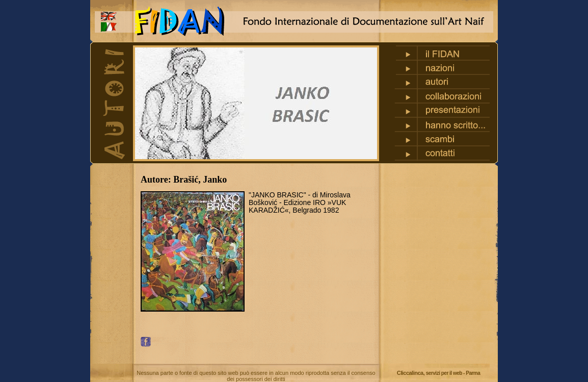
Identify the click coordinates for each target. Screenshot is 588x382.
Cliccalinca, (439, 373)
